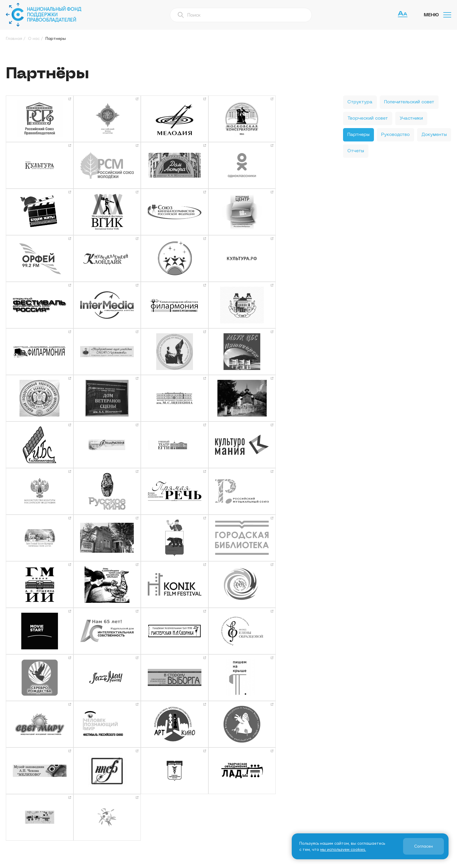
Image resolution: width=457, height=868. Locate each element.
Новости (231, 791)
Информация (329, 791)
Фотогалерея (177, 810)
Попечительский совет (409, 102)
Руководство (396, 135)
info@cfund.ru (392, 810)
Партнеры (358, 135)
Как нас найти (237, 810)
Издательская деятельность (254, 801)
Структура (360, 102)
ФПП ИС (324, 801)
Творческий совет (368, 118)
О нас (169, 791)
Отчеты (356, 151)
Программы (175, 801)
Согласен (423, 846)
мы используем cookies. (343, 849)
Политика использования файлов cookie (262, 863)
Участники (411, 118)
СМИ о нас (174, 819)
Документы (434, 135)
